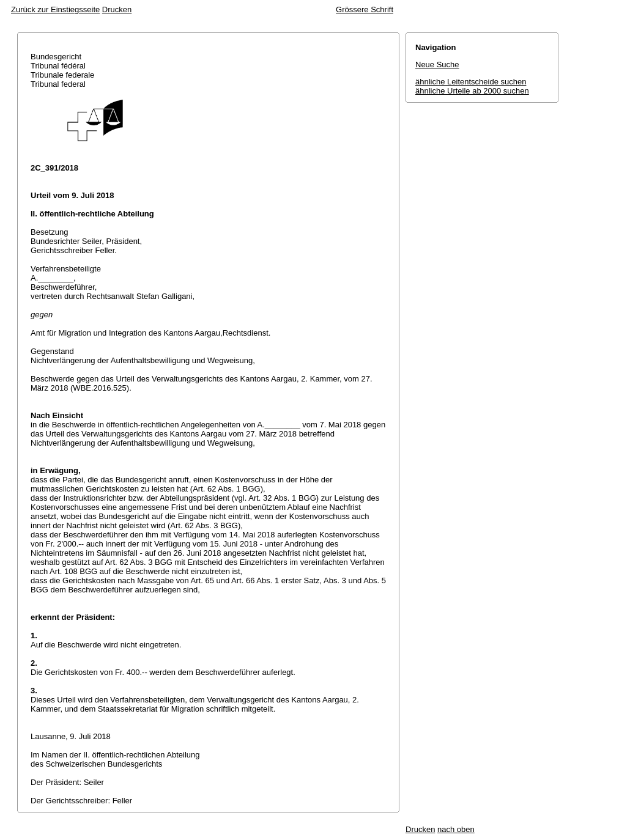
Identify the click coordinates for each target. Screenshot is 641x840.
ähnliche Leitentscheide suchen (471, 82)
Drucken (117, 9)
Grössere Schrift (365, 9)
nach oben (456, 829)
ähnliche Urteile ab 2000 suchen (472, 91)
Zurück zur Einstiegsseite (55, 9)
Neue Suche (437, 64)
